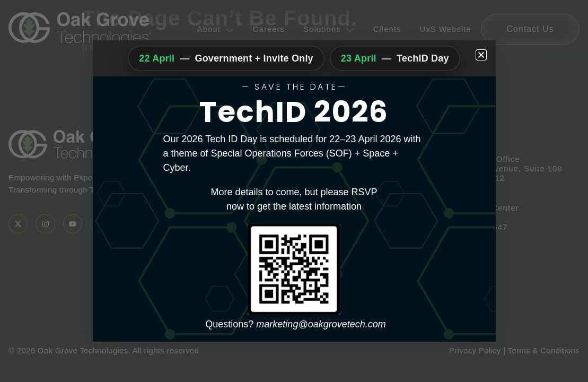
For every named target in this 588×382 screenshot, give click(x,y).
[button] (481, 55)
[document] (294, 191)
